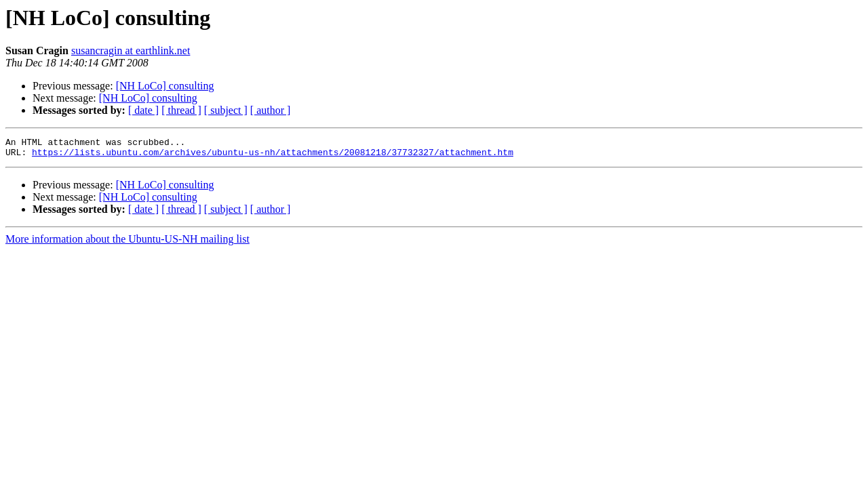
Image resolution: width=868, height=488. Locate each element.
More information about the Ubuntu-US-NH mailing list (127, 243)
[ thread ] (181, 110)
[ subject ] (226, 110)
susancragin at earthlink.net (131, 50)
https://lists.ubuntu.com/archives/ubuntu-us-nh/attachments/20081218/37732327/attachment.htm (273, 156)
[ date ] (143, 110)
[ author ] (271, 110)
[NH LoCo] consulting (165, 86)
